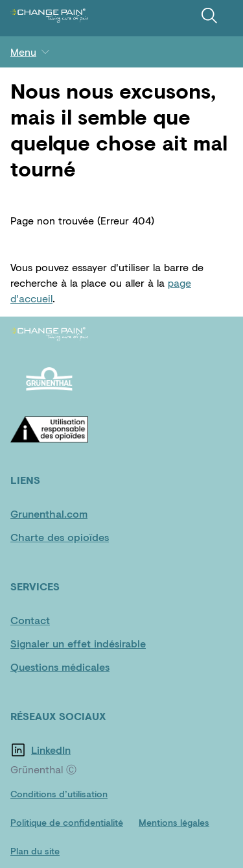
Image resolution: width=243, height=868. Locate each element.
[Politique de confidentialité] (67, 823)
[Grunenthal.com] (49, 514)
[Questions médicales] (60, 667)
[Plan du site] (35, 851)
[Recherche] (209, 16)
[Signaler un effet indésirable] (78, 644)
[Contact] (49, 620)
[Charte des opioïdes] (60, 537)
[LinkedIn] (70, 750)
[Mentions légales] (174, 823)
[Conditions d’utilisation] (59, 794)
